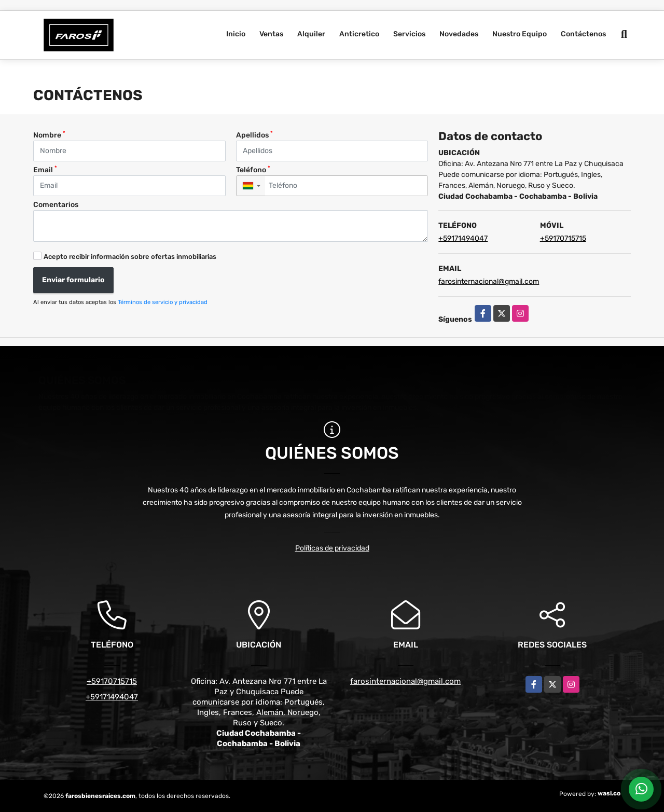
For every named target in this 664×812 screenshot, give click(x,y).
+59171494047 (463, 238)
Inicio (236, 34)
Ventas (271, 34)
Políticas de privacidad (332, 548)
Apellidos (254, 135)
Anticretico (359, 34)
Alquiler (311, 34)
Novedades (459, 34)
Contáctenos (583, 34)
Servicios (409, 34)
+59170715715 (563, 238)
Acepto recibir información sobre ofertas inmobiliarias (130, 257)
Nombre (49, 135)
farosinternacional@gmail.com (489, 281)
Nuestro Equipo (520, 34)
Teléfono (253, 169)
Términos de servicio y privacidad (163, 302)
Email (45, 169)
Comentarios (56, 205)
